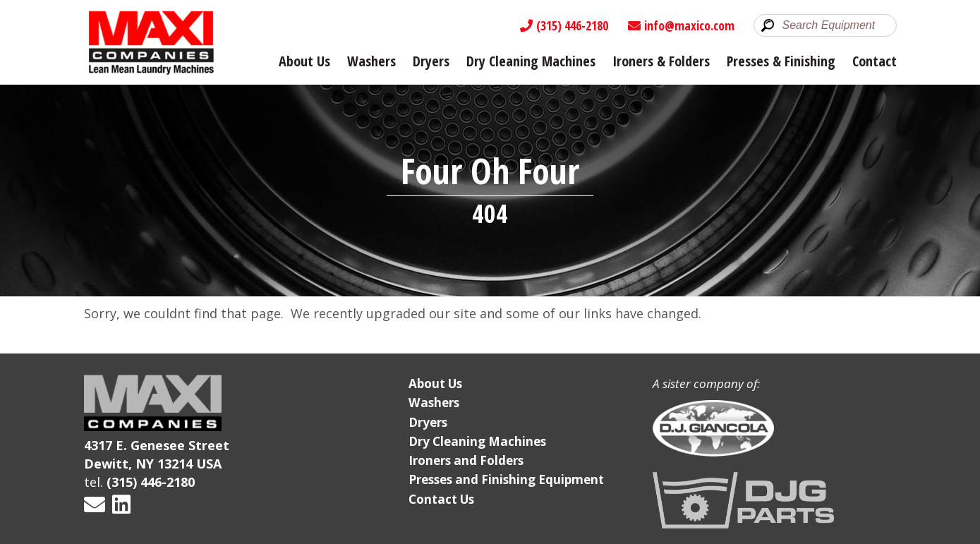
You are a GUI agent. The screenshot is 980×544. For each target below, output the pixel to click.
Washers (371, 61)
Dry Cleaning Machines (531, 61)
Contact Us (441, 499)
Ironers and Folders (466, 460)
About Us (304, 61)
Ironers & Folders (661, 61)
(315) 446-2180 (564, 25)
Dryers (431, 61)
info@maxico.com (681, 25)
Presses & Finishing (781, 61)
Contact (875, 61)
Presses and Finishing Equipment (506, 479)
